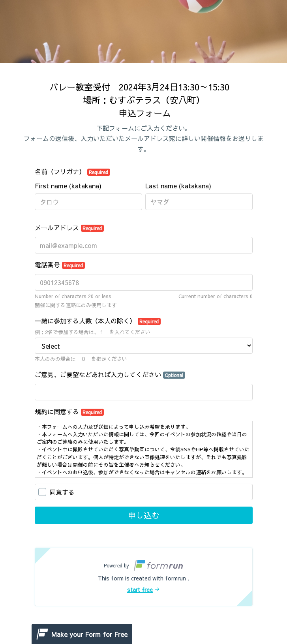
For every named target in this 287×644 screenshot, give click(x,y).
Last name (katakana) (178, 186)
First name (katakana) (68, 186)
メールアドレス (69, 227)
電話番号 (60, 265)
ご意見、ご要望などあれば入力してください (110, 374)
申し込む (144, 515)
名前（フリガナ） (73, 171)
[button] (144, 577)
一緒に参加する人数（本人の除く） (98, 321)
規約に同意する (69, 411)
